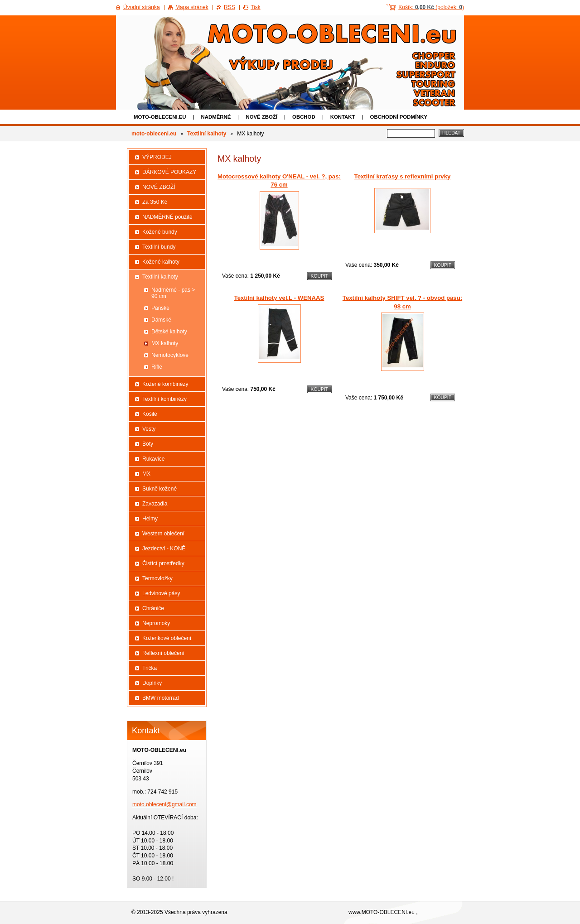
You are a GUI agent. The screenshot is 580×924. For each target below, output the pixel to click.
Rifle (157, 367)
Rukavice (153, 459)
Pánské (160, 308)
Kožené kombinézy (165, 384)
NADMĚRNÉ (216, 117)
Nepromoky (156, 623)
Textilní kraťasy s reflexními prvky (403, 176)
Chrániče (153, 608)
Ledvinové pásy (161, 593)
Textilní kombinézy (164, 399)
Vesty (149, 429)
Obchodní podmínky (399, 117)
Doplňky (152, 683)
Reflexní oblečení (163, 653)
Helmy (150, 519)
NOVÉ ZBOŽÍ (261, 117)
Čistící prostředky (163, 563)
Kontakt (343, 117)
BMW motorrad (161, 698)
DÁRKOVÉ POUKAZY (169, 172)
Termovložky (157, 578)
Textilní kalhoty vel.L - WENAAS (279, 298)
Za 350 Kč (155, 202)
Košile (150, 414)
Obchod (304, 117)
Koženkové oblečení (167, 638)
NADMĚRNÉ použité (167, 217)
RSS (230, 7)
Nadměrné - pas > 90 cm (173, 293)
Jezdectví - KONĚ (164, 549)
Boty (148, 444)
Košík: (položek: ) (431, 7)
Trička (150, 668)
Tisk (256, 7)
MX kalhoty (165, 343)
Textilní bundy (159, 247)
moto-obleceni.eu (160, 117)
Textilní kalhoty (207, 134)
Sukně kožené (159, 489)
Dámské (161, 320)
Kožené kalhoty (161, 262)
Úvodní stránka (142, 7)
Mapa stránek (192, 7)
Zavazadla (155, 504)
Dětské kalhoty (169, 332)
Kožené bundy (160, 232)
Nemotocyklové (170, 355)
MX (146, 474)
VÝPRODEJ (157, 157)
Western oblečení (163, 534)
